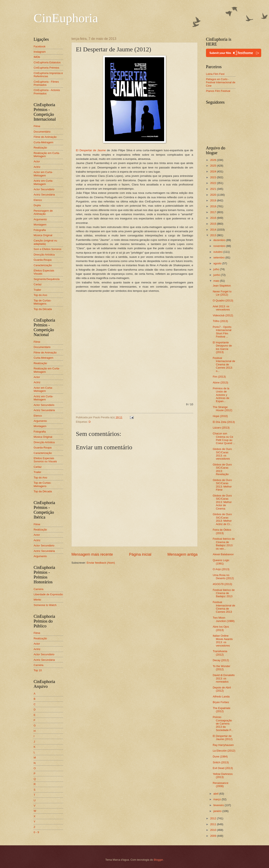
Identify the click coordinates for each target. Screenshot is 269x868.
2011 (214, 824)
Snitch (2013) (221, 762)
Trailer (37, 290)
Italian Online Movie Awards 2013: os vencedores (223, 641)
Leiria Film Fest (215, 74)
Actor (37, 161)
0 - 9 (36, 832)
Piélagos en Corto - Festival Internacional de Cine (221, 82)
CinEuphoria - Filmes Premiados (46, 83)
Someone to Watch (45, 605)
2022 (214, 183)
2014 (214, 230)
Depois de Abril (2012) (222, 689)
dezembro (220, 240)
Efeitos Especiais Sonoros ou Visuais (45, 460)
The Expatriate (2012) (222, 710)
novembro (220, 246)
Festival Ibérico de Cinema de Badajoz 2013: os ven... (224, 544)
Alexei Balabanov (223, 554)
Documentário (42, 132)
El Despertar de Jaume (91, 150)
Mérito (37, 600)
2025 (214, 166)
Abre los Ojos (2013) (221, 628)
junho (217, 275)
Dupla (37, 205)
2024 (214, 171)
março (217, 799)
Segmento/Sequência (47, 279)
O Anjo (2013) (221, 569)
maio (217, 281)
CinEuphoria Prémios (46, 68)
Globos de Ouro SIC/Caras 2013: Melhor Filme (222, 485)
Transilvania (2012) (220, 653)
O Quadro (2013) (223, 300)
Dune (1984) (220, 757)
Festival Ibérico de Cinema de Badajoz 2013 (224, 593)
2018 (214, 206)
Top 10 (38, 670)
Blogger (158, 860)
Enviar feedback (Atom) (101, 563)
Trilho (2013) (220, 321)
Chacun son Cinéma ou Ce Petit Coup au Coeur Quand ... (224, 438)
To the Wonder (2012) (222, 668)
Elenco (38, 200)
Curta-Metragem (44, 142)
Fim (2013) (219, 377)
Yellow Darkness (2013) (223, 775)
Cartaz (38, 284)
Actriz (37, 167)
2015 (214, 224)
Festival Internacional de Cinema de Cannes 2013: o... (224, 364)
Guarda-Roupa (43, 260)
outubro (218, 252)
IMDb (37, 57)
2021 (214, 189)
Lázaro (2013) (221, 428)
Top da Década (43, 309)
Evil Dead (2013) (223, 768)
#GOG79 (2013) (222, 584)
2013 (214, 235)
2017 (214, 212)
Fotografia (40, 230)
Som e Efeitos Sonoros (47, 249)
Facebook (40, 46)
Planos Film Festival (218, 91)
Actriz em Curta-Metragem (43, 182)
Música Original (43, 235)
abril (216, 794)
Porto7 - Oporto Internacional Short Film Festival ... (222, 332)
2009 (214, 836)
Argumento (40, 219)
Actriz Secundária (44, 195)
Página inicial (140, 554)
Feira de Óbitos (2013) (222, 531)
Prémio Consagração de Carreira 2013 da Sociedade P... (223, 724)
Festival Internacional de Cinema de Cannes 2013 (224, 607)
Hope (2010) (220, 416)
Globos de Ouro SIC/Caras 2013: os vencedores (222, 454)
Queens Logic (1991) (221, 562)
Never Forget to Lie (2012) (222, 293)
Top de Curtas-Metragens (42, 302)
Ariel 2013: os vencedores (221, 308)
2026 (214, 160)
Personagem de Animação (43, 212)
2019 (214, 200)
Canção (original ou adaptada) (45, 242)
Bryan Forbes (221, 702)
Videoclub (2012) (223, 315)
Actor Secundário (44, 189)
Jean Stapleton (222, 286)
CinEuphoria (66, 18)
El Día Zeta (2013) (224, 422)
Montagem (40, 225)
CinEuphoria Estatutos (47, 62)
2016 (214, 218)
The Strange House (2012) (222, 409)
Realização (40, 148)
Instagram (40, 52)
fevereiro (219, 805)
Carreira (39, 589)
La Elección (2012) (224, 751)
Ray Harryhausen (223, 745)
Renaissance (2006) (220, 785)
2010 (214, 830)
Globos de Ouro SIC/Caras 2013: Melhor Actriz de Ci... (222, 519)
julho (217, 269)
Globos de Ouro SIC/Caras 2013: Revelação (222, 469)
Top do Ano (40, 295)
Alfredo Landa (221, 697)
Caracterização (43, 265)
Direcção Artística (44, 255)
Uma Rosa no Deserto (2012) (223, 577)
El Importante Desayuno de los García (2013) (222, 347)
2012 (214, 818)
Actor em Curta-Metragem (43, 174)
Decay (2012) (221, 660)
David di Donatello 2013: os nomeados (224, 678)
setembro (219, 257)
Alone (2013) (220, 383)
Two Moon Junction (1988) (224, 619)
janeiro (218, 811)
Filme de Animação (45, 137)
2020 (214, 195)
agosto (218, 263)
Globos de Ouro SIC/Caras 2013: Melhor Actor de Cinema (222, 502)
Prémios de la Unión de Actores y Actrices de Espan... (221, 395)
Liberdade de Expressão (48, 594)
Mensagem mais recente (92, 554)
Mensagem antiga (183, 554)
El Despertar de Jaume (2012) (223, 738)
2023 (214, 177)
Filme (37, 126)
